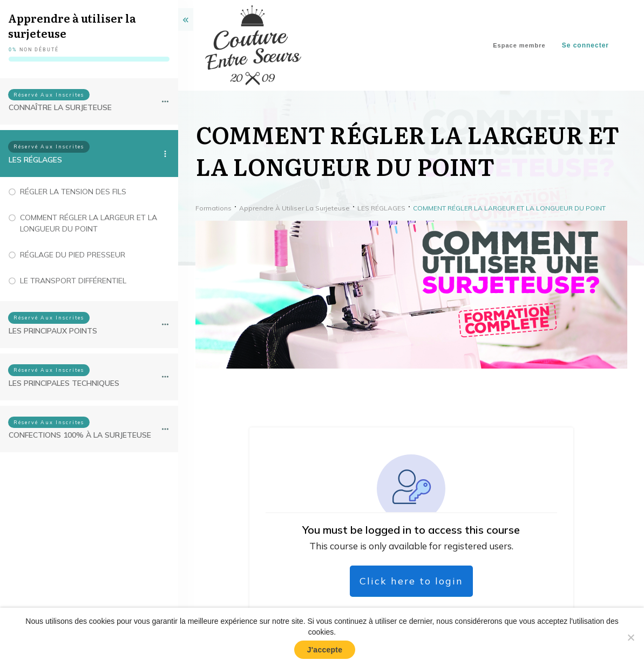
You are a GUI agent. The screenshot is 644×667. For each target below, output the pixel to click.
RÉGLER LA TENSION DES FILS (73, 192)
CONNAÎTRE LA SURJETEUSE (60, 107)
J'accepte (325, 650)
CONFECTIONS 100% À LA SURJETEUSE (80, 435)
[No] (631, 637)
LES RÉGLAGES (35, 160)
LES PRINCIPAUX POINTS (53, 331)
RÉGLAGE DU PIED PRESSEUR (73, 255)
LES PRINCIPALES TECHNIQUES (64, 383)
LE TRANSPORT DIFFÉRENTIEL (73, 281)
